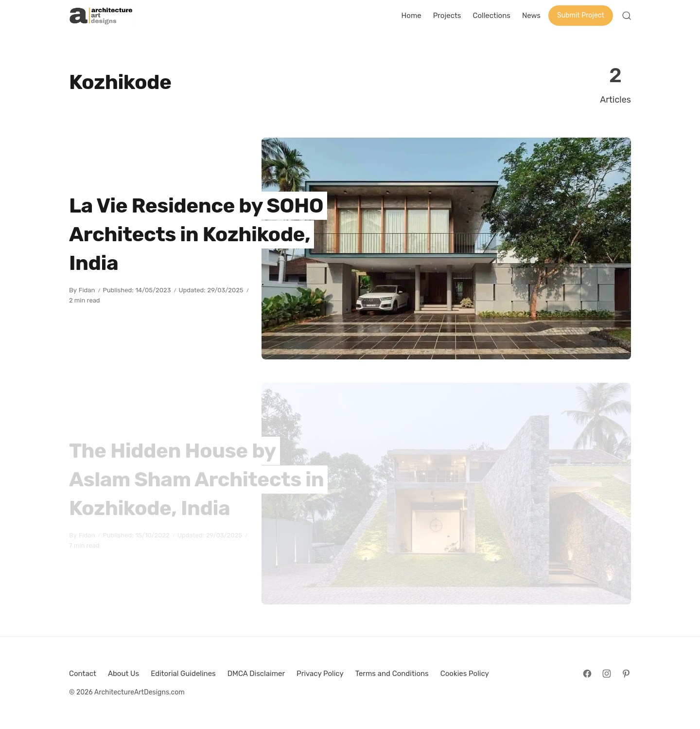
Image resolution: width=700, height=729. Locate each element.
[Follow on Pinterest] (626, 674)
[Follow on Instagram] (607, 674)
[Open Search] (627, 16)
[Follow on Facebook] (587, 674)
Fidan (87, 290)
